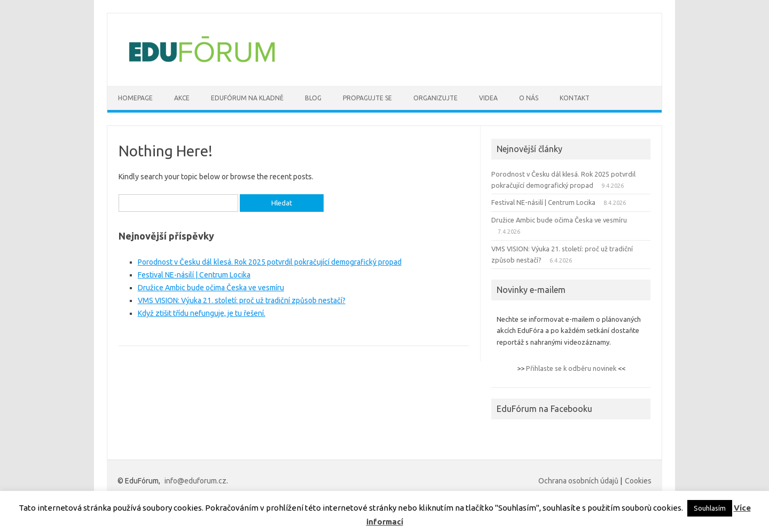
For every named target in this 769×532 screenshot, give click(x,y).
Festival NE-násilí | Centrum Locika (194, 275)
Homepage (135, 98)
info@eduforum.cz (195, 481)
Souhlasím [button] (710, 508)
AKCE (182, 98)
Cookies (638, 481)
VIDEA (488, 98)
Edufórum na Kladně (247, 98)
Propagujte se (367, 98)
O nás (529, 98)
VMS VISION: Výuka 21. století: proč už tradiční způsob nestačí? (242, 300)
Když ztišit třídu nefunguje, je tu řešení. (202, 313)
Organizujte (435, 98)
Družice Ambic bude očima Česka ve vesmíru (211, 288)
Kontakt (575, 98)
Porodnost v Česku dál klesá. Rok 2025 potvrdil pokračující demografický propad (270, 262)
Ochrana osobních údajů (578, 481)
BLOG (313, 98)
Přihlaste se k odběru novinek (571, 368)
